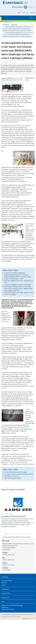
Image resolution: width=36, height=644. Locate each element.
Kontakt (33, 13)
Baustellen (5, 597)
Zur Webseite (6, 570)
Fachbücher (6, 593)
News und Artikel (7, 581)
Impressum (5, 607)
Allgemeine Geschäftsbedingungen (12, 605)
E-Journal (14, 25)
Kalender (4, 583)
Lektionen (5, 589)
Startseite (6, 25)
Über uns (25, 13)
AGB (3, 602)
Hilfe (19, 13)
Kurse (3, 585)
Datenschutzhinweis (8, 609)
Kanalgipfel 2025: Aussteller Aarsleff (13, 516)
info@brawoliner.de (9, 565)
